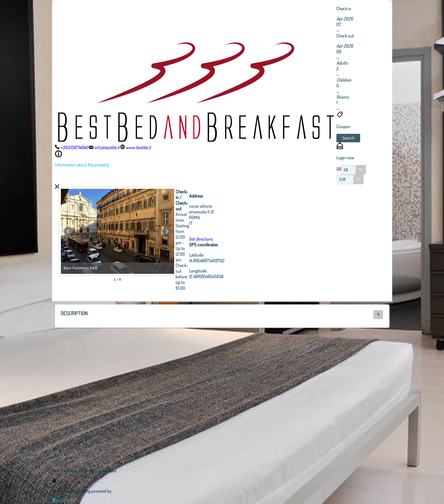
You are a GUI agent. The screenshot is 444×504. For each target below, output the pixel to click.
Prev (68, 231)
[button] (348, 138)
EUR (342, 179)
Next (167, 231)
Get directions (201, 239)
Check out (345, 36)
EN (346, 170)
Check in (344, 9)
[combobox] (353, 170)
